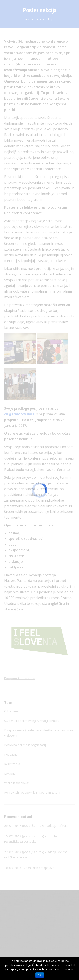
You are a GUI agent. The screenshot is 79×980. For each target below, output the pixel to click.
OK (40, 975)
